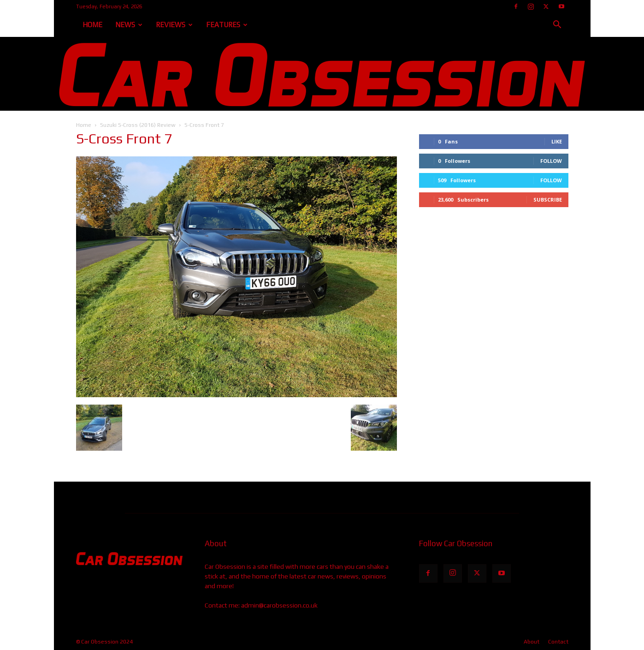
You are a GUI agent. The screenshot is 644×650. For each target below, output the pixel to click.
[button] (557, 26)
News (129, 25)
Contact (558, 642)
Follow (551, 161)
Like (557, 141)
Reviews (174, 25)
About (532, 642)
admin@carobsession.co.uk (279, 605)
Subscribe (548, 200)
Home (92, 25)
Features (227, 25)
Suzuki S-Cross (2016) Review (138, 125)
